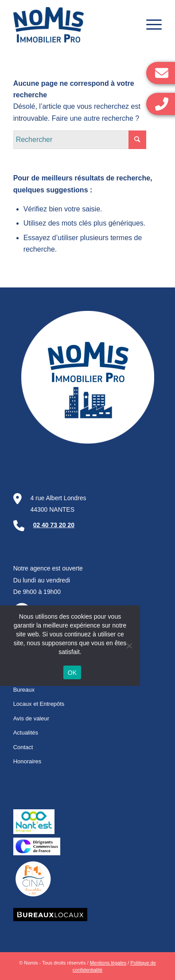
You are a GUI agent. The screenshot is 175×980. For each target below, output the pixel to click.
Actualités (26, 733)
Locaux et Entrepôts (39, 704)
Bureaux (24, 690)
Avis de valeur (31, 718)
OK (72, 673)
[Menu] (150, 25)
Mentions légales (108, 963)
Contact (23, 747)
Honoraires (27, 761)
